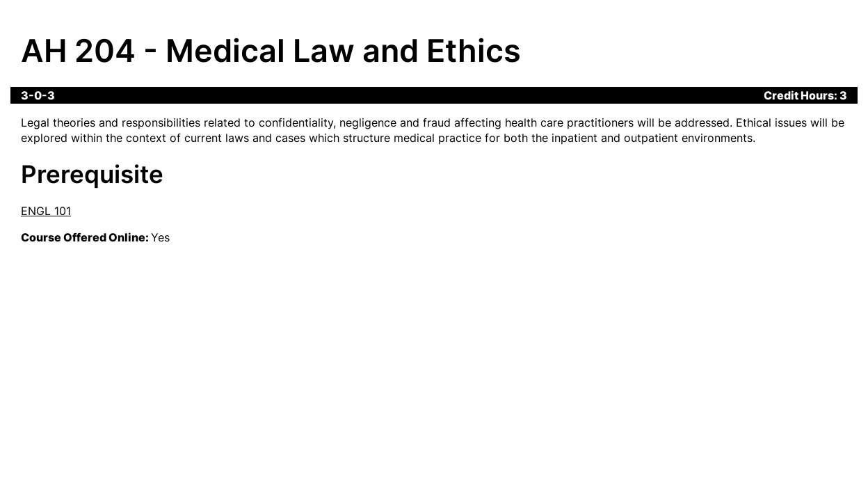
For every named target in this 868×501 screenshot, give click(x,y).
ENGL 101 (46, 211)
